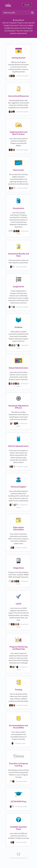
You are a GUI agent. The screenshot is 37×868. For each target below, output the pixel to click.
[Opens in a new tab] (19, 854)
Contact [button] (27, 5)
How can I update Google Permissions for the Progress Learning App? (19, 28)
